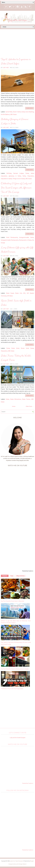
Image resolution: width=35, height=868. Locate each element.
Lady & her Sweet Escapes (16, 861)
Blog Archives (21, 576)
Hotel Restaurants (12, 237)
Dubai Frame (26, 399)
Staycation (31, 176)
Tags (12, 576)
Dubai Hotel (15, 348)
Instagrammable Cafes (27, 237)
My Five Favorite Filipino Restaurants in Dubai (15, 669)
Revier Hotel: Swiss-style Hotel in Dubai (16, 303)
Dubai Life (19, 293)
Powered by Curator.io (28, 571)
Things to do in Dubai (19, 179)
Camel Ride (9, 112)
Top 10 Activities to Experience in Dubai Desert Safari (16, 61)
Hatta (24, 176)
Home (14, 406)
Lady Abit (6, 68)
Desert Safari (17, 112)
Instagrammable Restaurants (10, 240)
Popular (5, 576)
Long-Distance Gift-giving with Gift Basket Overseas (17, 250)
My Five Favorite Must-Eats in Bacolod (12, 601)
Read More (30, 108)
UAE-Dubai (13, 114)
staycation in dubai (6, 179)
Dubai (23, 112)
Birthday (9, 173)
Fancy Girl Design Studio (20, 864)
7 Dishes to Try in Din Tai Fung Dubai (12, 689)
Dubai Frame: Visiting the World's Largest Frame (16, 358)
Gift (24, 293)
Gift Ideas (10, 296)
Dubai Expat (10, 293)
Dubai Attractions (16, 399)
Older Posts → (30, 406)
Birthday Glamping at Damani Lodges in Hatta (15, 121)
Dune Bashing (30, 112)
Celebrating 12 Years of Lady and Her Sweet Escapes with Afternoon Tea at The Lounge (16, 188)
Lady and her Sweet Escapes (18, 738)
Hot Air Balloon (5, 114)
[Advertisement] (17, 43)
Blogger (32, 861)
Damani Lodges (19, 173)
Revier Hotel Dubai (27, 348)
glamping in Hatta (15, 176)
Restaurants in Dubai (25, 240)
